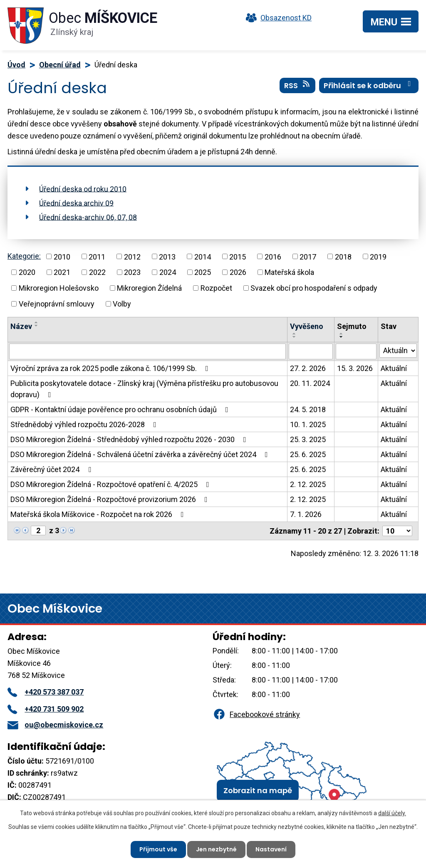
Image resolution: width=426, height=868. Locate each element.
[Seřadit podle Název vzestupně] (37, 322)
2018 (343, 256)
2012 (132, 256)
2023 (132, 272)
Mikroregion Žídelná (149, 288)
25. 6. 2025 (308, 454)
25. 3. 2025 (308, 439)
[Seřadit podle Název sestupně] (37, 326)
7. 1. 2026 (306, 514)
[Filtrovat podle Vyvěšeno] (311, 351)
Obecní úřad (60, 65)
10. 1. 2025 (308, 424)
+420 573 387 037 (46, 692)
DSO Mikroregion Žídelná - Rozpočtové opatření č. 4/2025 (111, 484)
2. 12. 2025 (308, 484)
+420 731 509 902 (46, 709)
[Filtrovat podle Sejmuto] (356, 351)
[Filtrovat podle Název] (147, 351)
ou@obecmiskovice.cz (55, 725)
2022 (97, 272)
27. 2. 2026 (308, 368)
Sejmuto (352, 326)
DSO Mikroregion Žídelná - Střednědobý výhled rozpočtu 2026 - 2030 (130, 439)
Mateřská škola (289, 272)
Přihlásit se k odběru (369, 85)
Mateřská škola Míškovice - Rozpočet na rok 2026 (99, 514)
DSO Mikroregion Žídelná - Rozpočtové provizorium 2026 (111, 499)
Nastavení (271, 849)
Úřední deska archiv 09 (76, 203)
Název (21, 326)
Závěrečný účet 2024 (52, 469)
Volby (122, 304)
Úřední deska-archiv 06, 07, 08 (88, 217)
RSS (298, 85)
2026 (238, 272)
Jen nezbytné (216, 849)
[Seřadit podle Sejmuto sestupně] (342, 337)
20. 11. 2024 (310, 383)
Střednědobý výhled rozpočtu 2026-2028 (85, 424)
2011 (97, 256)
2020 (27, 272)
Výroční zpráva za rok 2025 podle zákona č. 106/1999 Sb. (111, 368)
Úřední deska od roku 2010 (83, 189)
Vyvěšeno (307, 326)
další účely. (392, 813)
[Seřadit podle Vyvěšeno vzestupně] (295, 334)
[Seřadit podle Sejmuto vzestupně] (342, 334)
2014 (203, 256)
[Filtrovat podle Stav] (398, 351)
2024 (168, 272)
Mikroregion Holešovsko (59, 288)
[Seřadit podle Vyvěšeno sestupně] (295, 337)
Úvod (16, 65)
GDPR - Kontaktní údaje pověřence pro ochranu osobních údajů (121, 409)
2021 (62, 272)
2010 (62, 256)
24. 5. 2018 (308, 409)
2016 (273, 256)
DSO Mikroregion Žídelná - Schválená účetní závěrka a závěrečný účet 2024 (141, 454)
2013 (167, 256)
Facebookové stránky (256, 714)
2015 (238, 256)
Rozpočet (216, 288)
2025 (203, 272)
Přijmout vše (158, 849)
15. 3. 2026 (355, 368)
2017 (308, 256)
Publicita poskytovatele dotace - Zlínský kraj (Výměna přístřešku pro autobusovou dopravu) (144, 389)
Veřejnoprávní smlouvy (57, 304)
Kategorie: (24, 256)
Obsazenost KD (277, 18)
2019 (378, 256)
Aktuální (394, 368)
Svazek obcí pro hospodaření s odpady (314, 288)
